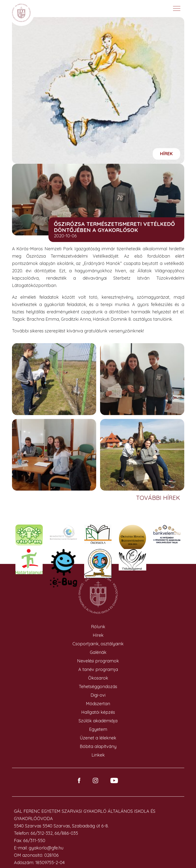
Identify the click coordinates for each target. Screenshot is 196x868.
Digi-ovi (98, 695)
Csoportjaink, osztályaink (98, 644)
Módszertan (98, 704)
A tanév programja (98, 669)
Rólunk (98, 627)
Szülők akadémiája (98, 721)
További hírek (159, 498)
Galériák (98, 652)
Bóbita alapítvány (98, 746)
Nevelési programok (98, 661)
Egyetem (98, 729)
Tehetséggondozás (98, 687)
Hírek (166, 154)
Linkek (98, 755)
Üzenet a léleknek (98, 738)
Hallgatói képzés (98, 712)
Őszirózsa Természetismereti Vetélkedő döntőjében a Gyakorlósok (114, 227)
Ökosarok (98, 678)
